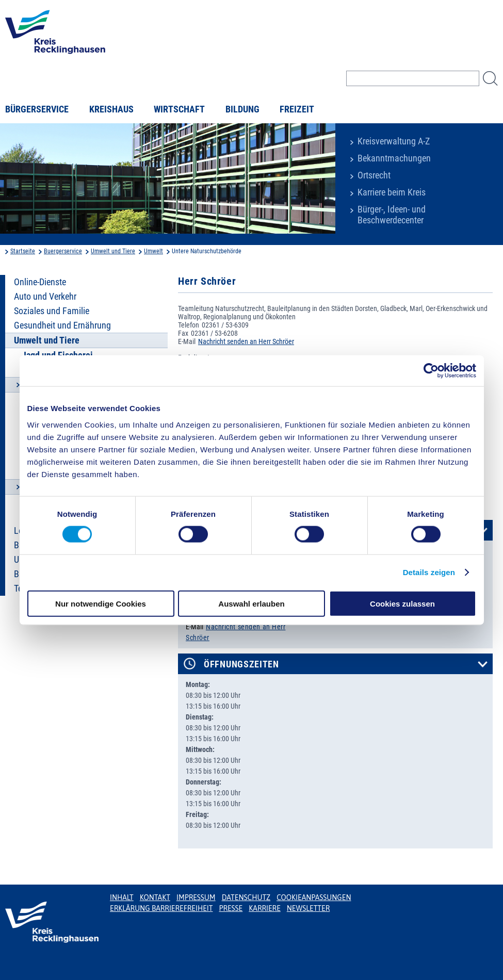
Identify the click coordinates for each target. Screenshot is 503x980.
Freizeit (297, 109)
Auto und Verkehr (45, 297)
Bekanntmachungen (394, 158)
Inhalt (122, 897)
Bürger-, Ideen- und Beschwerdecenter (392, 215)
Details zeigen (429, 572)
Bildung (242, 109)
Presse (231, 908)
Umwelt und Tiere (113, 251)
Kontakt (155, 897)
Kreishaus (111, 109)
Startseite (23, 251)
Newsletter (308, 908)
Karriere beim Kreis (392, 192)
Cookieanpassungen (314, 897)
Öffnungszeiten (241, 664)
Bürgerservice (37, 109)
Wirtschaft (179, 109)
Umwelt (153, 251)
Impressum (196, 897)
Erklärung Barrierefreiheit (161, 908)
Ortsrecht (374, 175)
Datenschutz (246, 897)
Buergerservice (63, 251)
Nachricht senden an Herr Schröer (246, 341)
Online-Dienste (40, 282)
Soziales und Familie (52, 311)
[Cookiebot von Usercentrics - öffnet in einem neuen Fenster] (431, 371)
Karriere (265, 908)
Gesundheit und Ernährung (62, 325)
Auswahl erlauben (251, 603)
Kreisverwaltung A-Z (394, 141)
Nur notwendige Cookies (101, 603)
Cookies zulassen (402, 603)
